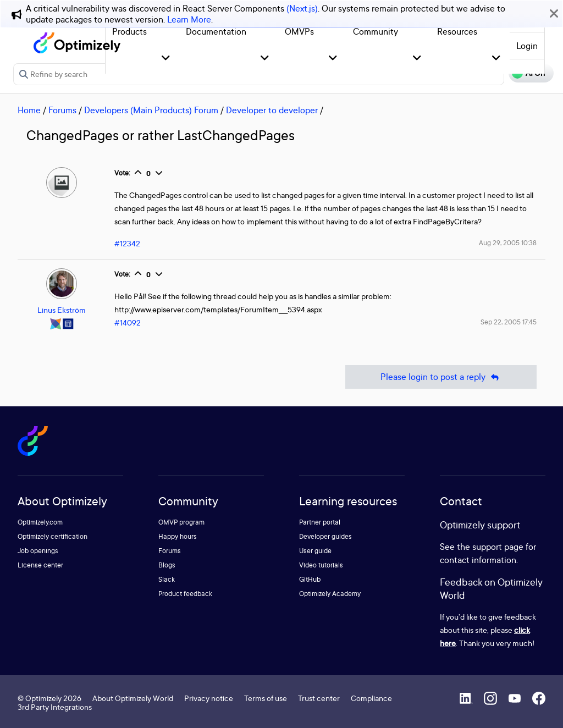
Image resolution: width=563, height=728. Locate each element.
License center (40, 565)
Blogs (167, 565)
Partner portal (320, 522)
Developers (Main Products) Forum (151, 110)
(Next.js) (302, 8)
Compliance (371, 698)
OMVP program (181, 522)
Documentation (216, 31)
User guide (315, 551)
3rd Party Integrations (55, 707)
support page (498, 547)
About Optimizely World (133, 698)
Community (376, 31)
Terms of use (266, 698)
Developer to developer (272, 110)
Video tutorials (321, 565)
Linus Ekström (62, 310)
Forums (62, 110)
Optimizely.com (40, 522)
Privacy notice (209, 698)
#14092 (128, 322)
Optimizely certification (53, 536)
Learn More (189, 19)
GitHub (310, 579)
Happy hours (178, 536)
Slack (167, 579)
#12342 (127, 243)
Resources (457, 31)
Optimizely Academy (330, 594)
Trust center (319, 698)
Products (129, 31)
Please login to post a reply (441, 377)
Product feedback (185, 594)
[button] (166, 59)
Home (29, 110)
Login (527, 46)
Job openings (38, 551)
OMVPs (299, 31)
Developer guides (325, 536)
